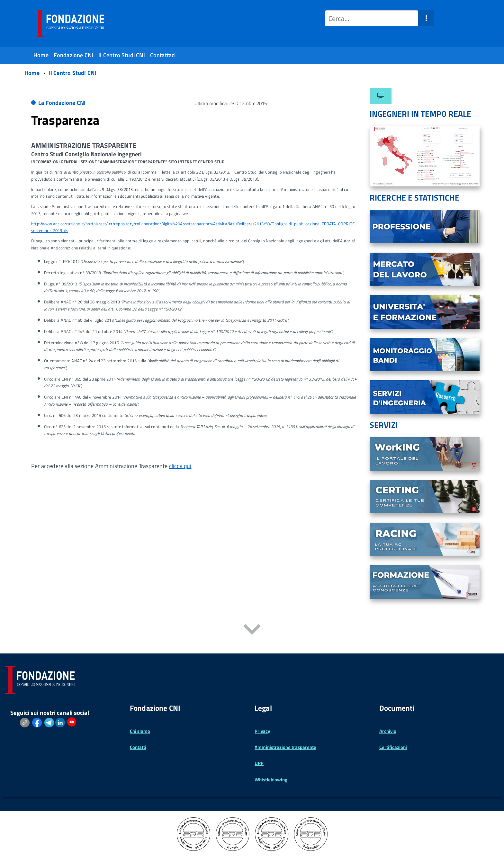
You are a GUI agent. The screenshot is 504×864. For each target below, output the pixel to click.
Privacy (262, 731)
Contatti (138, 747)
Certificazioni (393, 747)
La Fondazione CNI (62, 103)
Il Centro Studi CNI (122, 55)
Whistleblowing (271, 780)
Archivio (388, 731)
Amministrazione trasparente (285, 747)
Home (41, 55)
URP (259, 763)
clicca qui (180, 466)
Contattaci (163, 55)
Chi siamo (140, 731)
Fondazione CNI (74, 55)
